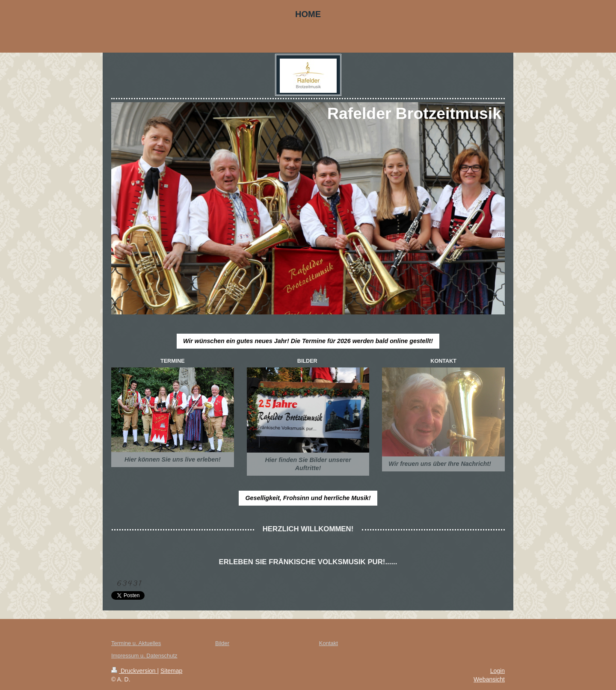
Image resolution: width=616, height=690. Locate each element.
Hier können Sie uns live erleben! (173, 459)
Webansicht (489, 679)
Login (498, 671)
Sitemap (171, 671)
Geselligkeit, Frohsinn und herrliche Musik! (308, 498)
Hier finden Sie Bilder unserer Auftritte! (308, 464)
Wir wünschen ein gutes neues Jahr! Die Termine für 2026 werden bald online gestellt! (308, 341)
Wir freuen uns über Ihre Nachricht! (440, 464)
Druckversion (134, 671)
